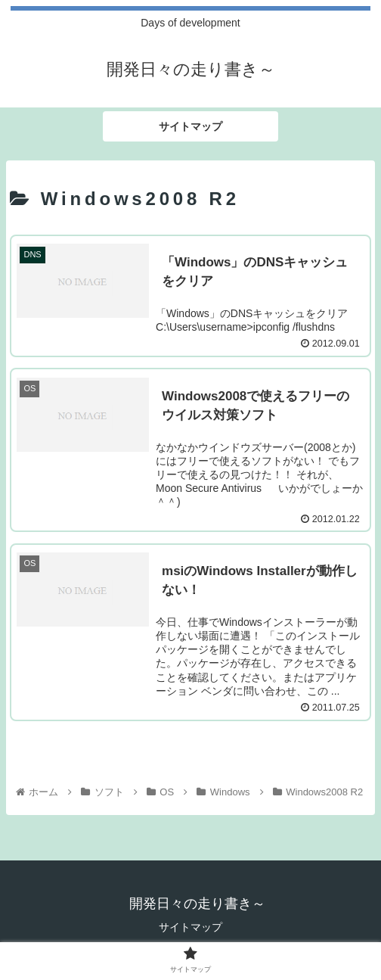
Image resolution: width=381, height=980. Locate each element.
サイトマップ (190, 927)
